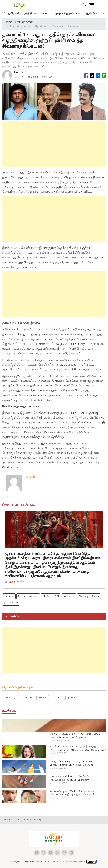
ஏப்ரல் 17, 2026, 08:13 (59, 768)
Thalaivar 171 (51, 596)
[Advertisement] (54, 144)
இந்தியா (30, 13)
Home (9, 22)
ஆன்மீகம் (92, 13)
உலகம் (45, 13)
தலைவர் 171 (11, 603)
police (72, 698)
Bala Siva (14, 582)
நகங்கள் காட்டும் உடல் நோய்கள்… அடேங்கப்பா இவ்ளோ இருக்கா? (71, 778)
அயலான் (69, 596)
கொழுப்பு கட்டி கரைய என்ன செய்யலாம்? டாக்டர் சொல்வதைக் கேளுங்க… (75, 736)
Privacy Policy (34, 820)
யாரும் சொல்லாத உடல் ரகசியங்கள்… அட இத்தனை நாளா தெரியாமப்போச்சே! (75, 763)
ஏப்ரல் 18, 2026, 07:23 (59, 753)
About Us (8, 820)
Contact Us (20, 820)
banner (57, 698)
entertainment (23, 22)
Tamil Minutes (50, 862)
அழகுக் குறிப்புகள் (67, 13)
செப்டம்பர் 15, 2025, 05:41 (61, 798)
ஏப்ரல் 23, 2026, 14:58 (59, 740)
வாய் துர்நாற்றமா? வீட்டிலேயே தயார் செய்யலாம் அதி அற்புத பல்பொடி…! (72, 793)
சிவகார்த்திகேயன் (89, 596)
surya (43, 698)
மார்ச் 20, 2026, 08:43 (59, 783)
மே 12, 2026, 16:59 (31, 582)
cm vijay (10, 698)
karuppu (27, 698)
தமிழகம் (14, 13)
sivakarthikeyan (28, 596)
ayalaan (9, 596)
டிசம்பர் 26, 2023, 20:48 (26, 77)
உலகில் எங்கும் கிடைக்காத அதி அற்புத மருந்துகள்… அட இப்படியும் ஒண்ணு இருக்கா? (78, 748)
